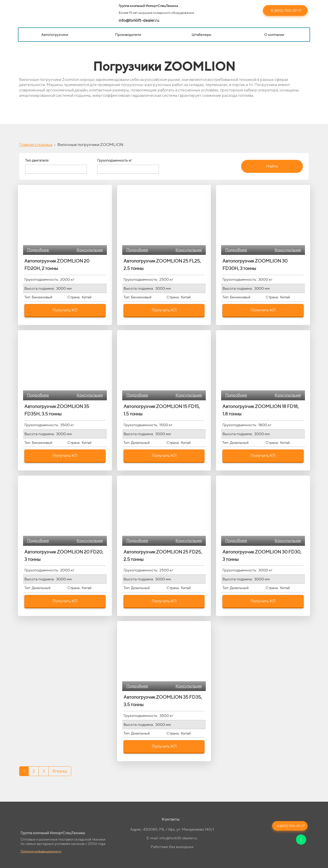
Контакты (171, 819)
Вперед (60, 771)
